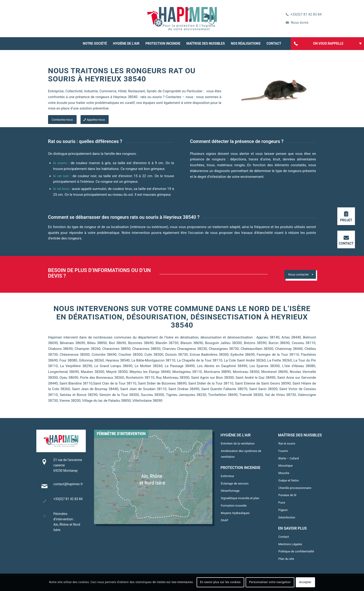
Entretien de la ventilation (238, 443)
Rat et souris (287, 443)
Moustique (286, 466)
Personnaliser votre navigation (270, 582)
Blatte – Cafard (288, 458)
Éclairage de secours (235, 483)
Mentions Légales (290, 544)
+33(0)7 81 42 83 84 (306, 14)
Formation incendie (234, 506)
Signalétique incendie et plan (240, 498)
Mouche (284, 473)
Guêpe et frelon (289, 480)
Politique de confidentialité (296, 551)
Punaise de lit (287, 495)
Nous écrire (299, 23)
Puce (282, 503)
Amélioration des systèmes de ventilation (241, 454)
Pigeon (283, 510)
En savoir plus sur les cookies (220, 582)
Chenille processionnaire (295, 488)
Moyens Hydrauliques (235, 513)
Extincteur (227, 476)
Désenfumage (230, 491)
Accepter (305, 582)
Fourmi (283, 451)
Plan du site (286, 559)
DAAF (225, 520)
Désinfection (287, 517)
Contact (284, 537)
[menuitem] (95, 44)
